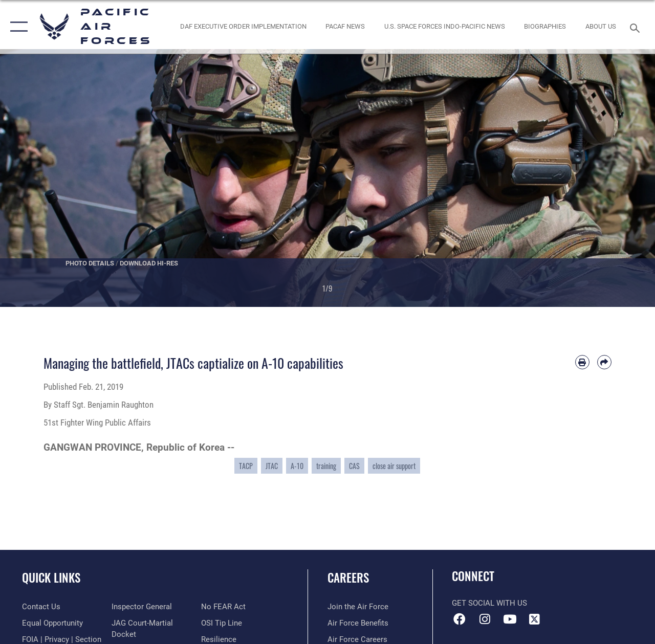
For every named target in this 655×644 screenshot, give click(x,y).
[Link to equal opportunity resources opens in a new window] (52, 623)
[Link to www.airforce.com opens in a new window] (358, 607)
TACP (246, 466)
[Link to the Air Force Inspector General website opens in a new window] (142, 607)
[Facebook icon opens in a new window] (460, 619)
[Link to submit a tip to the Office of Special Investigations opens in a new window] (222, 623)
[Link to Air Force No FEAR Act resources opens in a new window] (223, 607)
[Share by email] (604, 362)
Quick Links (51, 578)
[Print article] (582, 362)
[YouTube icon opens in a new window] (510, 619)
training (326, 466)
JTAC (272, 466)
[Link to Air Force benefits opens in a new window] (358, 623)
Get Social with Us (489, 603)
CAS (354, 466)
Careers (348, 578)
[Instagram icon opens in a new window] (485, 619)
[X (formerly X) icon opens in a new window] (535, 619)
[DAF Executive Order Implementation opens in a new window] (243, 27)
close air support (394, 466)
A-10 (297, 466)
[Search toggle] (637, 27)
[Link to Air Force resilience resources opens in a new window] (219, 639)
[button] (17, 27)
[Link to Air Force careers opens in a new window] (357, 639)
